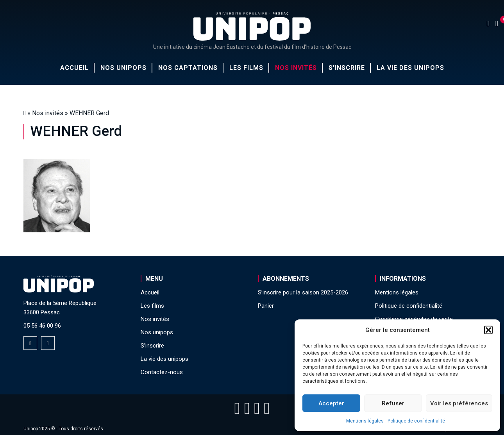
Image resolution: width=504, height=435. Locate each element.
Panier (266, 306)
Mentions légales (365, 421)
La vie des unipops (410, 68)
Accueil (74, 68)
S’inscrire (347, 68)
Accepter (331, 403)
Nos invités (296, 68)
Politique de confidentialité (416, 421)
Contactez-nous (162, 372)
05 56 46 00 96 (42, 326)
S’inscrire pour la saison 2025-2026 (303, 292)
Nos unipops (123, 68)
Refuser (393, 403)
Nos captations (188, 68)
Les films (246, 68)
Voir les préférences (459, 403)
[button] (488, 330)
